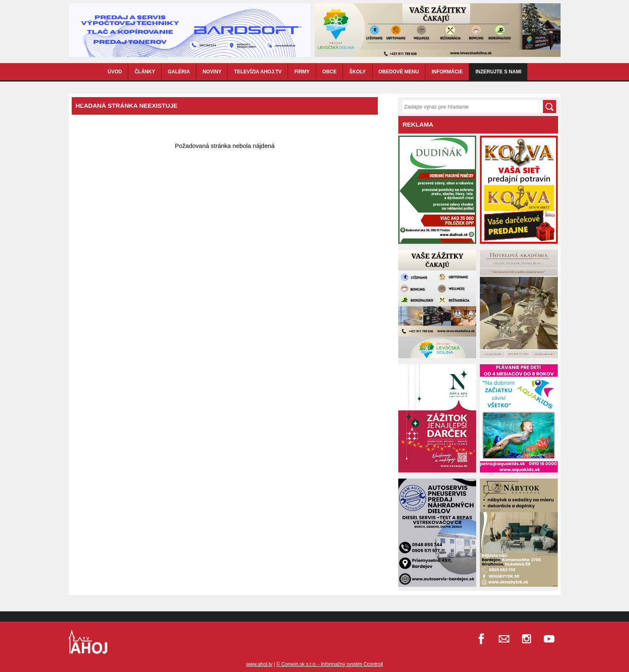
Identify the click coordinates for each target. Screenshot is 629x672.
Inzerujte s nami (498, 72)
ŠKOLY (357, 72)
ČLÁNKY (145, 72)
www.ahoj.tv (259, 664)
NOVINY (212, 72)
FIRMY (302, 72)
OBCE (330, 72)
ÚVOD (115, 72)
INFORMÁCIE (447, 72)
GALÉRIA (179, 72)
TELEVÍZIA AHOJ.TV (258, 72)
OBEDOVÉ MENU (399, 72)
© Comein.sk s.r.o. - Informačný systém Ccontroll (329, 664)
